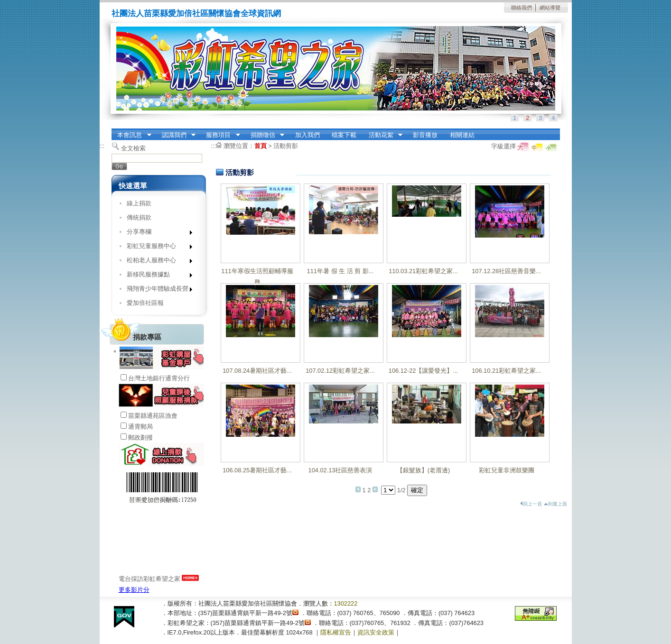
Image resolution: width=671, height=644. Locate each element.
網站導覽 (550, 8)
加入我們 (308, 135)
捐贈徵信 (264, 135)
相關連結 (462, 135)
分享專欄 (156, 234)
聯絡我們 (522, 8)
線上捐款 (139, 203)
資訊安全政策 (376, 632)
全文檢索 (133, 148)
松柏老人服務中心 (156, 262)
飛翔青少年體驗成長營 (156, 290)
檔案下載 (344, 135)
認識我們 (176, 135)
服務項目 (220, 135)
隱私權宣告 (336, 632)
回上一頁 (531, 504)
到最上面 (555, 504)
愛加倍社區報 (145, 303)
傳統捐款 (139, 217)
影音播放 (425, 135)
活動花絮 (382, 135)
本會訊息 (131, 135)
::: (114, 132)
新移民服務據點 (156, 276)
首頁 (261, 146)
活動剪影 (286, 146)
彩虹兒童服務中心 (156, 248)
